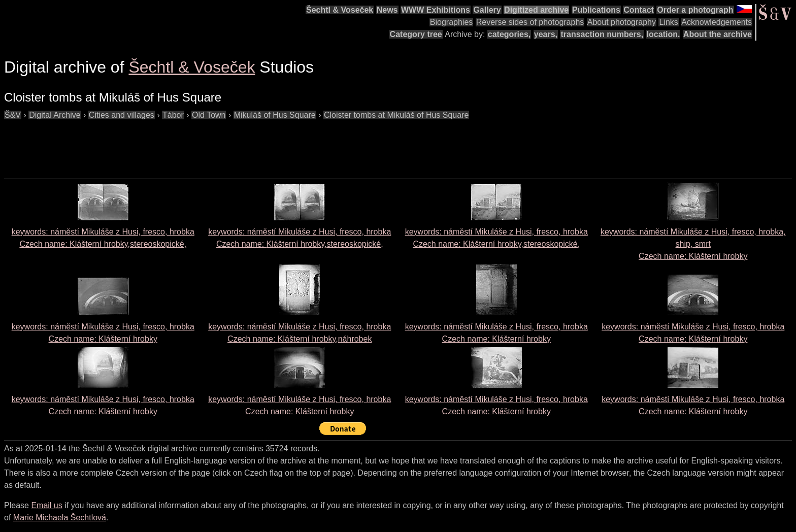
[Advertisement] (189, 144)
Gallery (487, 10)
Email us (46, 505)
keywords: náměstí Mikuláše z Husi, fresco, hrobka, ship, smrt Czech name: (693, 244)
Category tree (416, 34)
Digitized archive (536, 10)
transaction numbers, (602, 34)
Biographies (452, 22)
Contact (639, 10)
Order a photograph (695, 10)
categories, (509, 34)
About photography (622, 22)
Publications (596, 10)
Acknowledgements (717, 22)
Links (668, 22)
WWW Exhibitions (436, 10)
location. (664, 34)
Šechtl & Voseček (340, 10)
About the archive (718, 34)
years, (546, 34)
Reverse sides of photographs (530, 22)
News (387, 10)
